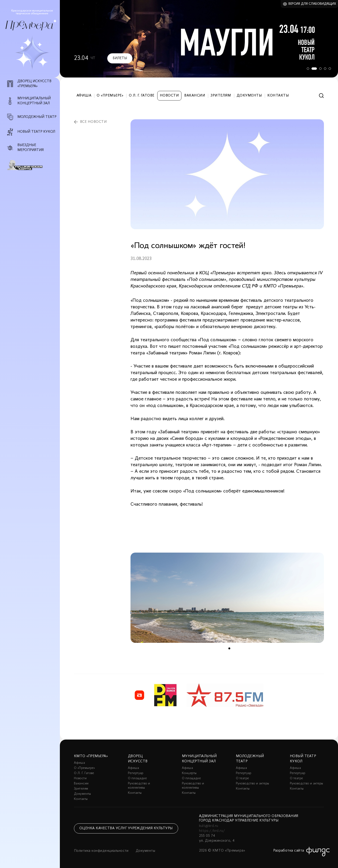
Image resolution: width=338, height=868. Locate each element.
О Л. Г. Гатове (142, 96)
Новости (169, 96)
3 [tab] (320, 69)
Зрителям (221, 96)
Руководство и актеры (252, 784)
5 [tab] (330, 69)
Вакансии (195, 96)
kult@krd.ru (209, 826)
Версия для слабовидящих (312, 4)
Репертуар (136, 773)
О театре (242, 778)
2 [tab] (313, 69)
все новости (93, 122)
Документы (249, 96)
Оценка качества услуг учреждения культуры (126, 828)
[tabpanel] (199, 39)
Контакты (278, 96)
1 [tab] (306, 69)
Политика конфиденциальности (101, 851)
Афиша (84, 96)
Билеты (120, 58)
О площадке (137, 778)
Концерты (189, 773)
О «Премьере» (110, 96)
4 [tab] (325, 69)
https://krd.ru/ (212, 831)
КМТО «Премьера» (91, 756)
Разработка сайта (289, 851)
